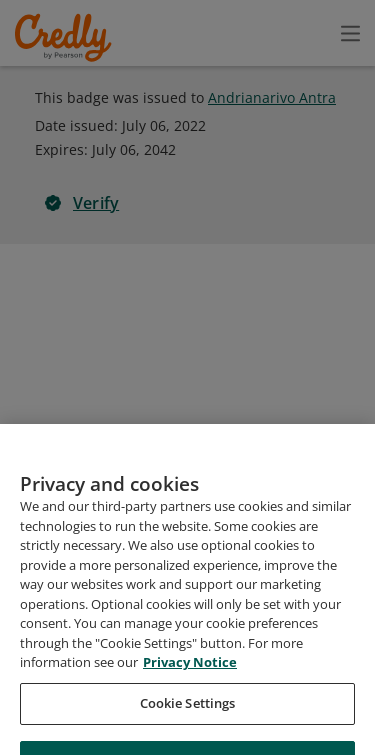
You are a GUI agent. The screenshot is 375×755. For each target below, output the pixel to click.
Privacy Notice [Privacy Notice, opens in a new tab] (190, 718)
